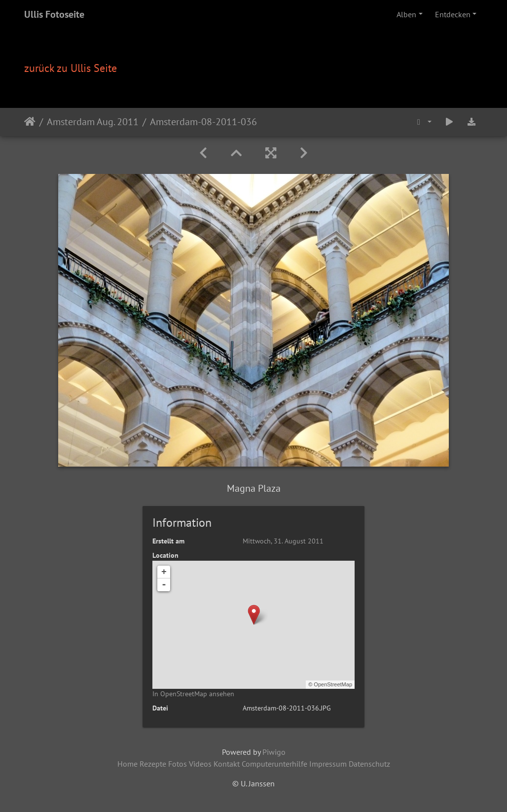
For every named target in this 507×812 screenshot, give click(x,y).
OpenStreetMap (333, 684)
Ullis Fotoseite (54, 14)
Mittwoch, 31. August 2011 (283, 541)
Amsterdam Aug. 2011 (93, 122)
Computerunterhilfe (274, 764)
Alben (406, 14)
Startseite (30, 122)
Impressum (328, 764)
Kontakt (227, 764)
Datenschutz (369, 764)
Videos (200, 764)
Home (127, 764)
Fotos (178, 764)
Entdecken (453, 14)
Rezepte (153, 764)
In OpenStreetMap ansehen (193, 694)
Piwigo (274, 752)
